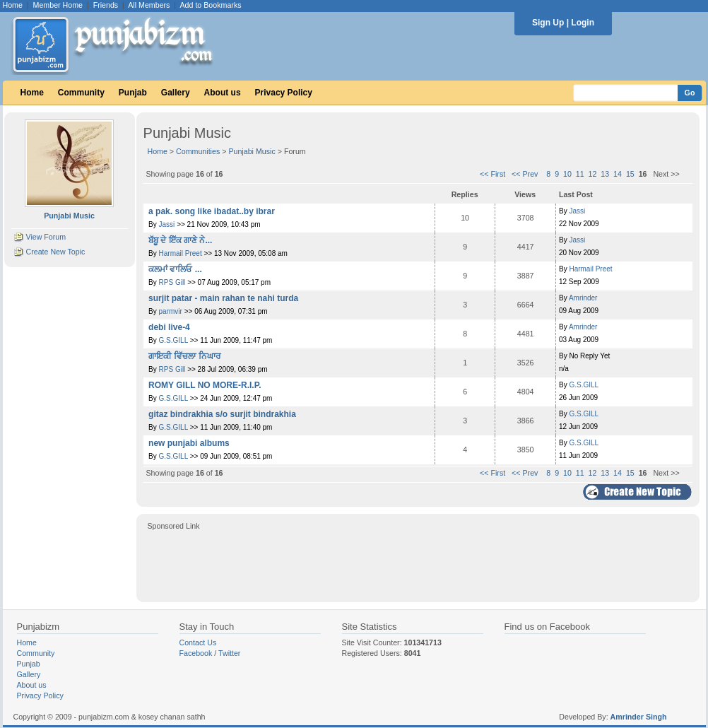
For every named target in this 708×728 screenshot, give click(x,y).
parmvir (171, 311)
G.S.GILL (173, 340)
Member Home (58, 5)
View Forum (46, 237)
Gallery (176, 93)
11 (580, 174)
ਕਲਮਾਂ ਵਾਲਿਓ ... (175, 269)
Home (13, 5)
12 (593, 174)
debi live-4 (169, 327)
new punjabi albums (189, 443)
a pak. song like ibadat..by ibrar (212, 211)
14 (618, 174)
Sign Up (548, 23)
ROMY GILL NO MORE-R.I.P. (205, 385)
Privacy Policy (284, 93)
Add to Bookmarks (210, 5)
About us (223, 93)
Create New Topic (55, 252)
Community (81, 93)
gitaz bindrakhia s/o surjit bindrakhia (222, 414)
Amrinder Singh (639, 717)
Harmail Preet (181, 253)
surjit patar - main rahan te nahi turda (223, 298)
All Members (149, 5)
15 (630, 174)
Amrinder (583, 298)
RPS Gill (172, 282)
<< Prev (525, 174)
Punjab (133, 93)
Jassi (167, 224)
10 (567, 174)
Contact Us (198, 642)
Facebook (196, 653)
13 (605, 174)
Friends (106, 5)
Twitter (229, 653)
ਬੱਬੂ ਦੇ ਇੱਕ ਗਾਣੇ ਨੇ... (180, 240)
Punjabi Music (252, 151)
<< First (492, 174)
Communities (198, 151)
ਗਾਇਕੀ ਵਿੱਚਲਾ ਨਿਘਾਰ (184, 356)
